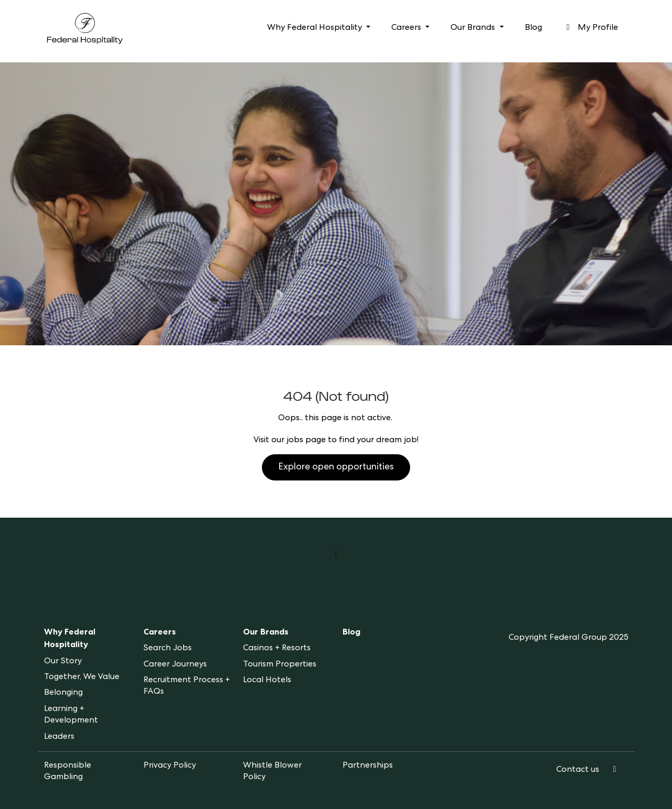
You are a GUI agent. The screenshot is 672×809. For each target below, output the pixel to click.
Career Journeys (175, 665)
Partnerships (368, 766)
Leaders (59, 737)
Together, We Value (82, 677)
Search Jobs (168, 649)
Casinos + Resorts (277, 649)
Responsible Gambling (68, 772)
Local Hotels (267, 681)
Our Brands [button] (474, 28)
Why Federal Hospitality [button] (316, 28)
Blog (533, 28)
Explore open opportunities (336, 467)
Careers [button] (407, 28)
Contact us (578, 770)
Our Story (63, 662)
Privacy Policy (170, 766)
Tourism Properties (280, 665)
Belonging (63, 693)
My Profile (591, 28)
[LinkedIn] (615, 770)
